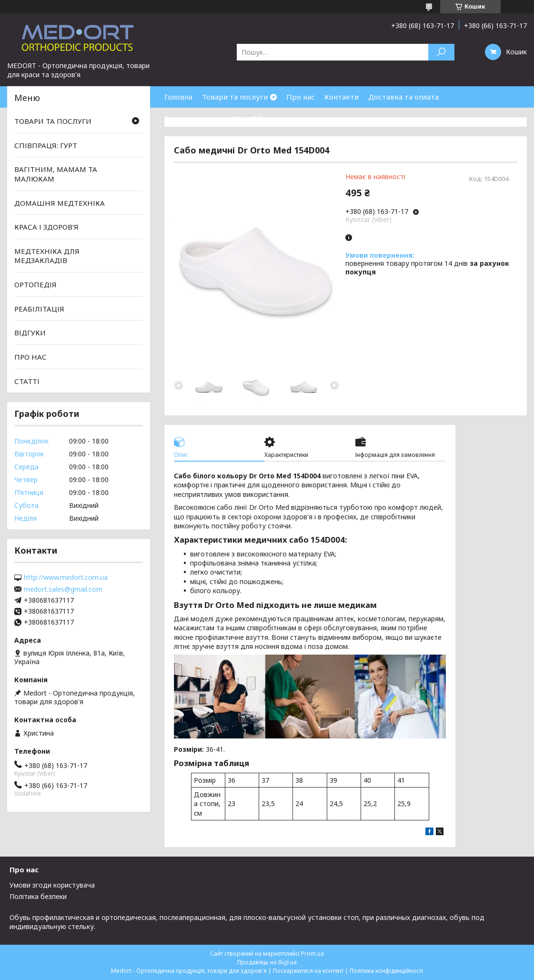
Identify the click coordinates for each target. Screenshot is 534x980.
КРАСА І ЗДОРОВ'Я (46, 227)
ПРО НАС (30, 357)
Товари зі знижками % (203, 118)
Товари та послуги (235, 97)
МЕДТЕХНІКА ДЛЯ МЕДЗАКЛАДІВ (47, 256)
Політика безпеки (38, 896)
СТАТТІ (27, 381)
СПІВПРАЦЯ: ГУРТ (46, 145)
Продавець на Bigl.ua (267, 962)
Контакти (342, 97)
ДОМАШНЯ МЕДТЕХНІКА (60, 202)
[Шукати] (441, 52)
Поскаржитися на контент (308, 971)
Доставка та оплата (403, 97)
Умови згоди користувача (52, 885)
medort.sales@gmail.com (63, 589)
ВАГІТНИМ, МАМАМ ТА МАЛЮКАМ (56, 174)
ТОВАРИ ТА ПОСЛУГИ (53, 121)
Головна (178, 97)
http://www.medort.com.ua (66, 577)
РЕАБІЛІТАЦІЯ (39, 309)
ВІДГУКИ (30, 333)
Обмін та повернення (290, 118)
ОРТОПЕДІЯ (35, 284)
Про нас (301, 97)
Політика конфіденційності (386, 971)
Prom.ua (312, 954)
